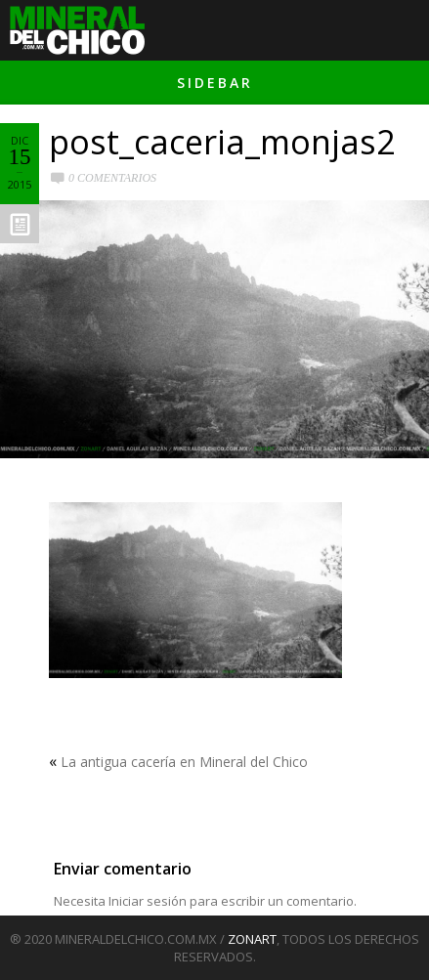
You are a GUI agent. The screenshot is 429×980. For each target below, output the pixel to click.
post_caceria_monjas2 (222, 142)
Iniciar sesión (148, 901)
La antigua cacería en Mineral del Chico (184, 762)
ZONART (252, 939)
